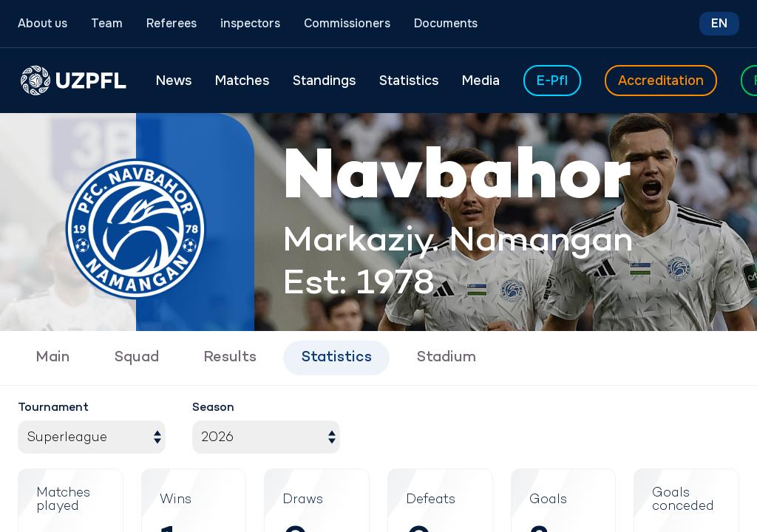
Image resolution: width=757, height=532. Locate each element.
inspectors (250, 24)
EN (719, 23)
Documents (446, 24)
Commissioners (347, 24)
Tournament (53, 408)
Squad (136, 358)
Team (107, 24)
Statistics (409, 81)
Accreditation (661, 81)
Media (481, 81)
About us (43, 24)
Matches (242, 81)
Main (52, 358)
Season (213, 408)
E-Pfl (552, 81)
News (174, 81)
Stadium (446, 358)
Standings (324, 81)
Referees (172, 24)
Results (230, 358)
